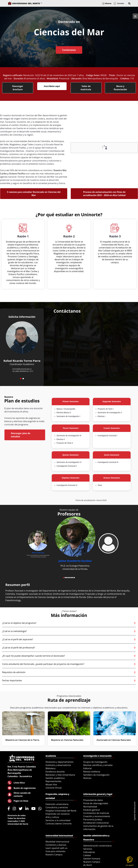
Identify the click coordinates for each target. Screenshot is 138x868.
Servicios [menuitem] (88, 849)
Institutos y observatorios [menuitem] (58, 765)
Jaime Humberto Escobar (75, 561)
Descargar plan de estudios (21, 435)
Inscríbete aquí (52, 86)
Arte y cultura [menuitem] (52, 817)
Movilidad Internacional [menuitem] (57, 842)
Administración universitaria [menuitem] (97, 846)
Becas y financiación (120, 88)
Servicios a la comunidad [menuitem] (58, 820)
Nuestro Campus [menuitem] (54, 855)
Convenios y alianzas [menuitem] (56, 845)
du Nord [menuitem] (87, 865)
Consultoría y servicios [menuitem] (57, 807)
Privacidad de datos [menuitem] (93, 800)
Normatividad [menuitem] (90, 807)
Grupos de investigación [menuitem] (95, 762)
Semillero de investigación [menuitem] (96, 775)
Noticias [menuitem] (87, 778)
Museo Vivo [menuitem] (51, 785)
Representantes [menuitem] (53, 781)
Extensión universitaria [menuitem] (57, 804)
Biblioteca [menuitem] (50, 768)
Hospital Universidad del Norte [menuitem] (61, 811)
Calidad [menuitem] (87, 855)
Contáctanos (69, 50)
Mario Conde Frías (38, 553)
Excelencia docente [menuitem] (55, 772)
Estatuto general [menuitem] (92, 810)
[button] (129, 4)
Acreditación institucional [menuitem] (96, 823)
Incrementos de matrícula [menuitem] (96, 813)
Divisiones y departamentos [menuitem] (59, 762)
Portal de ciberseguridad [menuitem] (96, 803)
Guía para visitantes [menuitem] (55, 851)
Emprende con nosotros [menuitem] (58, 814)
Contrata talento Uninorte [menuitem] (59, 824)
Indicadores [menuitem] (89, 852)
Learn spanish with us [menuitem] (56, 848)
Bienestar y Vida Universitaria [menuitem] (60, 775)
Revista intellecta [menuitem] (92, 772)
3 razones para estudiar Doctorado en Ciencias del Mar (34, 194)
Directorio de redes (17, 815)
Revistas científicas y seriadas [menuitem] (98, 765)
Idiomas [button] (107, 3)
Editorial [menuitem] (87, 768)
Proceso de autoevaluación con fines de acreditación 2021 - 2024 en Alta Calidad (104, 194)
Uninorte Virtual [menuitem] (54, 788)
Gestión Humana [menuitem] (92, 859)
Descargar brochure (18, 88)
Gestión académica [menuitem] (55, 778)
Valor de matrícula (86, 88)
